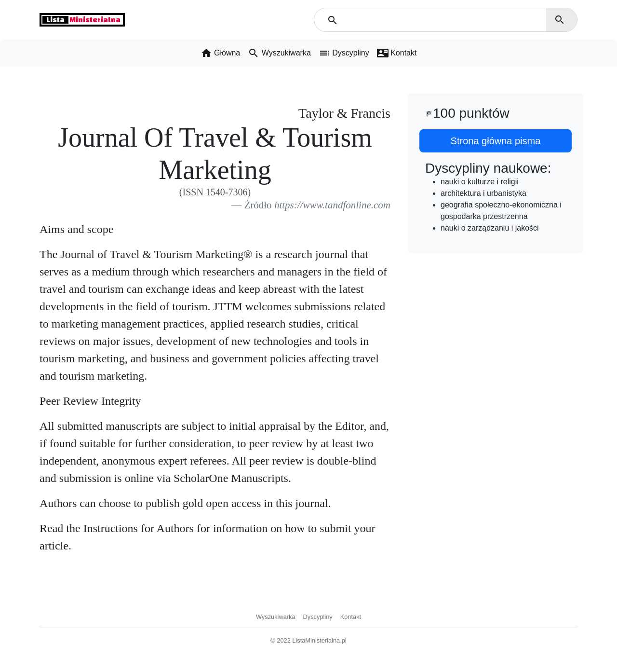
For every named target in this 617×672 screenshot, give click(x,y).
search (560, 20)
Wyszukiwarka (276, 617)
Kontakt (351, 617)
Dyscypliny (318, 617)
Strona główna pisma (496, 141)
